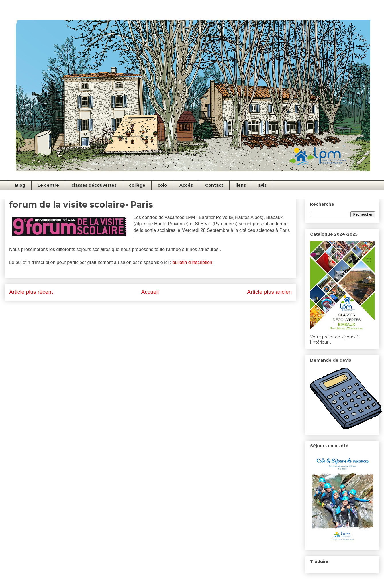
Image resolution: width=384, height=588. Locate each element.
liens (241, 185)
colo (162, 185)
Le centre (48, 185)
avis (262, 185)
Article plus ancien (269, 292)
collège (137, 185)
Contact (214, 185)
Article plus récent (31, 292)
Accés (186, 185)
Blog (20, 185)
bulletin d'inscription (192, 262)
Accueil (150, 292)
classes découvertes (94, 185)
